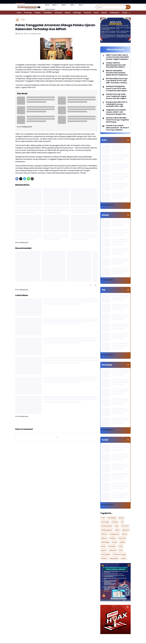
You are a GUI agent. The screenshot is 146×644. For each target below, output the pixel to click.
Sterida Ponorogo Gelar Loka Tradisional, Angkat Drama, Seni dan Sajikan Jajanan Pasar (116, 96)
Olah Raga (77, 13)
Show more (56, 423)
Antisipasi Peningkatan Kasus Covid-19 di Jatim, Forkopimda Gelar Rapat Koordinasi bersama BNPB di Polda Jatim (117, 89)
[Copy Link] (32, 179)
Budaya (38, 13)
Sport (82, 5)
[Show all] (128, 140)
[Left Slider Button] (90, 285)
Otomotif (87, 13)
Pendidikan (48, 13)
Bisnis (65, 5)
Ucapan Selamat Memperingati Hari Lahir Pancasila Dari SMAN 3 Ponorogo (116, 65)
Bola (73, 5)
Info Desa (58, 13)
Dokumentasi (51, 9)
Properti (125, 13)
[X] (21, 179)
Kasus (96, 13)
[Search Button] (128, 7)
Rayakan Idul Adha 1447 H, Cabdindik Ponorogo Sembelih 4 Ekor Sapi (117, 104)
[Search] (111, 7)
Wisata (104, 13)
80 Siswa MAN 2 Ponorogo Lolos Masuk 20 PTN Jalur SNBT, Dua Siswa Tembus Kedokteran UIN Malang (117, 81)
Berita (56, 5)
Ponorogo (28, 13)
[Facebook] (17, 179)
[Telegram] (25, 179)
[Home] (17, 20)
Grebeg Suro (115, 13)
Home (47, 5)
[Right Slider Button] (129, 13)
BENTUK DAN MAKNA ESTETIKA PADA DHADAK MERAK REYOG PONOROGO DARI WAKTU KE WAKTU (117, 73)
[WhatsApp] (28, 179)
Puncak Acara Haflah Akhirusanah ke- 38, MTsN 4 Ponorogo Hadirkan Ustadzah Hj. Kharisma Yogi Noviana (117, 128)
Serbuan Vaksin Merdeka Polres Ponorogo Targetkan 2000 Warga (117, 120)
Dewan (67, 13)
